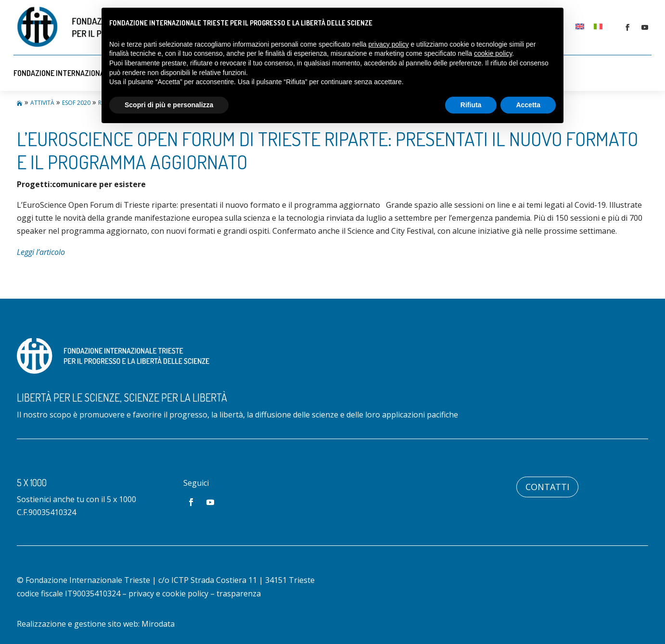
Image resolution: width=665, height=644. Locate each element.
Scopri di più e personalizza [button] (169, 105)
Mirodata (158, 624)
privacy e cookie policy (168, 593)
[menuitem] (580, 26)
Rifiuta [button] (471, 105)
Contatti (547, 487)
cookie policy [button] (493, 53)
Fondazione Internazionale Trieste (77, 73)
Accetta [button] (528, 105)
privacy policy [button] (389, 44)
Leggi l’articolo (41, 252)
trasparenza (239, 593)
